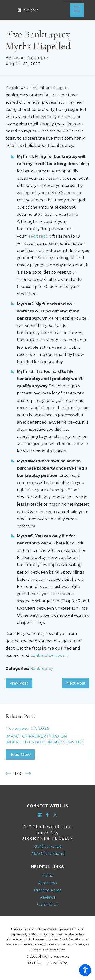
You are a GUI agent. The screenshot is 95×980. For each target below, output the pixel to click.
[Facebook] (47, 815)
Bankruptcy (42, 669)
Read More (20, 755)
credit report (39, 236)
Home (47, 875)
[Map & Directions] (48, 853)
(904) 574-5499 (47, 846)
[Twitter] (55, 815)
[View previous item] (8, 773)
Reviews (47, 897)
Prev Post (19, 683)
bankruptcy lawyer (49, 655)
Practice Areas (47, 890)
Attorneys (47, 883)
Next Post (76, 683)
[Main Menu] (77, 10)
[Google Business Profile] (40, 815)
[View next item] (28, 773)
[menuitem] (47, 876)
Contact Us (48, 905)
